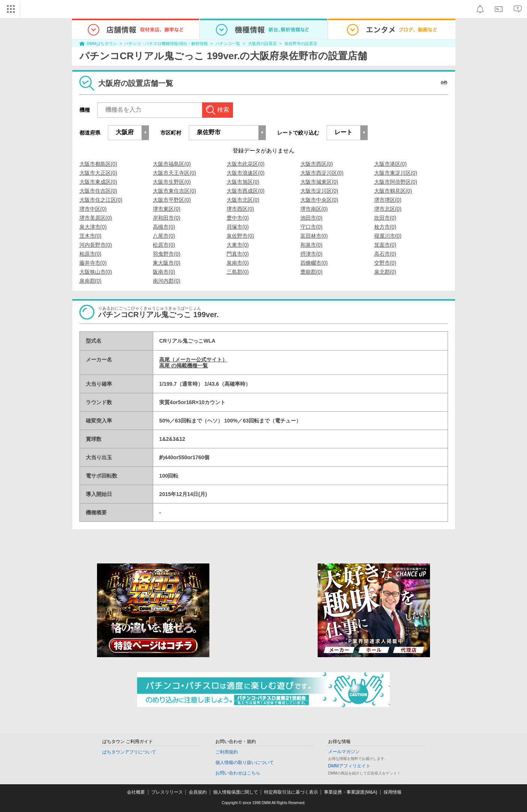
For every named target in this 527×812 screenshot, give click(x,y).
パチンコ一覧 (228, 43)
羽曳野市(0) (166, 254)
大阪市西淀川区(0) (322, 173)
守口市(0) (311, 227)
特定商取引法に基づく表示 (291, 792)
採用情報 (393, 792)
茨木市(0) (90, 236)
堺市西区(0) (240, 209)
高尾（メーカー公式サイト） (193, 360)
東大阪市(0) (166, 263)
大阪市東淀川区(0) (396, 173)
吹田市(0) (385, 218)
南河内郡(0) (166, 281)
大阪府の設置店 (262, 43)
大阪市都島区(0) (98, 164)
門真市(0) (238, 254)
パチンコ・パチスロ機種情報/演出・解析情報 (166, 43)
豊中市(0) (238, 218)
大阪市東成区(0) (98, 182)
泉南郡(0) (90, 281)
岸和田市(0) (166, 218)
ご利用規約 (227, 752)
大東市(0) (238, 245)
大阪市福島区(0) (172, 164)
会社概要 (136, 792)
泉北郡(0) (385, 272)
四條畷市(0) (314, 263)
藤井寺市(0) (93, 263)
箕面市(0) (385, 245)
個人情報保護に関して (236, 792)
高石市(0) (385, 254)
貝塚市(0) (238, 227)
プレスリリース (167, 792)
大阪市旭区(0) (243, 182)
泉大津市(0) (93, 227)
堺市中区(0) (93, 209)
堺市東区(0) (166, 209)
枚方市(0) (385, 227)
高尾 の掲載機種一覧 (184, 366)
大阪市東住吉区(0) (174, 191)
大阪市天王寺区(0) (174, 173)
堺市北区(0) (388, 209)
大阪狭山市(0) (96, 272)
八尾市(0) (164, 236)
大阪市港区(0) (390, 164)
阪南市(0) (164, 272)
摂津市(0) (311, 254)
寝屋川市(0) (388, 236)
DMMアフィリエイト (349, 766)
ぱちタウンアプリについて (129, 752)
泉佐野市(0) (240, 236)
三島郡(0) (238, 272)
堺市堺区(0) (388, 200)
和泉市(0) (311, 245)
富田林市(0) (314, 236)
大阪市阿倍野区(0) (396, 182)
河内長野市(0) (96, 245)
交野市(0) (385, 263)
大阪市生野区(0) (172, 182)
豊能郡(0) (311, 272)
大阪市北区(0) (243, 200)
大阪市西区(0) (317, 164)
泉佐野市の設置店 (301, 43)
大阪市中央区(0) (319, 200)
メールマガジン (344, 752)
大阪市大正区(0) (98, 173)
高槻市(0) (164, 227)
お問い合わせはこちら (238, 773)
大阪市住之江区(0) (101, 200)
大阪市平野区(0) (172, 200)
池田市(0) (311, 218)
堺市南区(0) (314, 209)
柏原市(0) (90, 254)
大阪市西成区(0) (246, 191)
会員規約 (198, 792)
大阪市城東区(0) (319, 182)
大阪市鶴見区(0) (393, 191)
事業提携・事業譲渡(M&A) (351, 792)
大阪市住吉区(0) (98, 191)
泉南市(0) (238, 263)
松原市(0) (164, 245)
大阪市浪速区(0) (246, 173)
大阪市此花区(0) (246, 164)
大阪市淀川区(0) (319, 191)
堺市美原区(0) (96, 218)
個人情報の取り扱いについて (245, 763)
